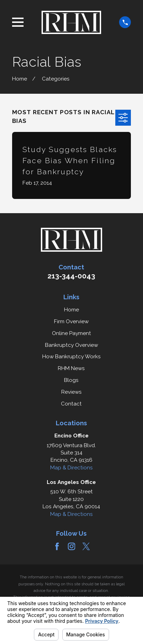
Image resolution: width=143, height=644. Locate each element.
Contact (71, 404)
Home (71, 310)
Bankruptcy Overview (71, 345)
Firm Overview (71, 321)
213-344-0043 (71, 276)
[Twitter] (86, 546)
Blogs (71, 380)
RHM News (71, 368)
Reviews (71, 392)
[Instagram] (71, 546)
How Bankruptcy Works (71, 357)
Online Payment (71, 333)
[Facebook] (57, 546)
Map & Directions (71, 468)
